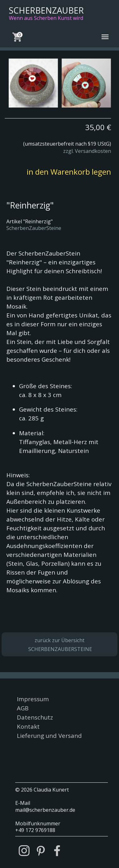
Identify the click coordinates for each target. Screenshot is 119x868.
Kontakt (28, 726)
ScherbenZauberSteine (34, 228)
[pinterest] (41, 851)
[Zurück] (5, 83)
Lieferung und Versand (49, 735)
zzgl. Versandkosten (87, 151)
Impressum (33, 699)
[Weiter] (114, 83)
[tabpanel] (58, 136)
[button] (33, 83)
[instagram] (24, 851)
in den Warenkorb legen (69, 172)
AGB (23, 708)
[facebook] (57, 851)
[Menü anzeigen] (105, 37)
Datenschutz (35, 717)
